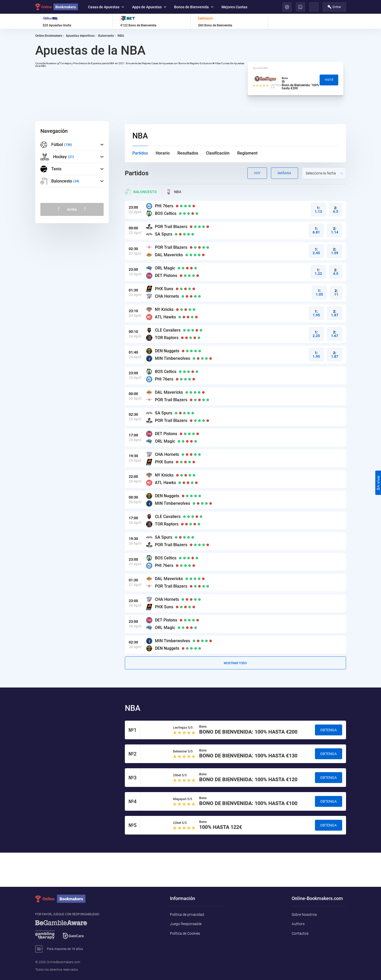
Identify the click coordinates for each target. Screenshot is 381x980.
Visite (329, 80)
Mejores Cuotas (234, 7)
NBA (174, 192)
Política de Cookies (185, 933)
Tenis (51, 169)
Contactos (300, 933)
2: (336, 210)
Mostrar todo (235, 663)
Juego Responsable (186, 924)
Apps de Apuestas (149, 7)
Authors (298, 924)
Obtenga (328, 730)
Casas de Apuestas (106, 7)
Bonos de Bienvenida (194, 7)
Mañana (284, 173)
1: (318, 210)
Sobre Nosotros (304, 915)
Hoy (257, 173)
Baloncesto (141, 192)
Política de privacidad (187, 915)
